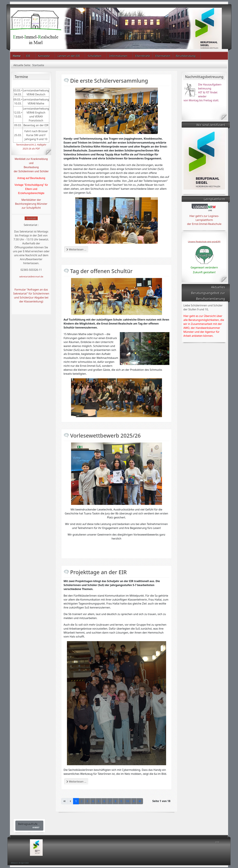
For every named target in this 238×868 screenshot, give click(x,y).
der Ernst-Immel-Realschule (204, 224)
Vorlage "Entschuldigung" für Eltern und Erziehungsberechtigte (31, 189)
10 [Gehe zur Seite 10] (128, 801)
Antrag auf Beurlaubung (31, 178)
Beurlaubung (31, 167)
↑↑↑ (217, 842)
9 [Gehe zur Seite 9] (121, 801)
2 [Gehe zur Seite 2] (82, 801)
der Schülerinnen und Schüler (31, 171)
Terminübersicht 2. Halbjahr (31, 145)
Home (17, 56)
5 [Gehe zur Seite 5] (99, 801)
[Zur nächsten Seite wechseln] (134, 801)
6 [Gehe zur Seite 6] (104, 801)
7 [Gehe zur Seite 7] (110, 801)
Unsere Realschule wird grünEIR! (204, 242)
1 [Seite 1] (76, 801)
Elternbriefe (142, 56)
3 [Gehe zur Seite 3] (87, 801)
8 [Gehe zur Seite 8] (115, 801)
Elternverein (163, 56)
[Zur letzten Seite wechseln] (140, 801)
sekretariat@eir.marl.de (31, 277)
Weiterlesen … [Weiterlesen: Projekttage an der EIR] (76, 782)
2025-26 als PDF (31, 149)
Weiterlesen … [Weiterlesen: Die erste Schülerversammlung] (76, 249)
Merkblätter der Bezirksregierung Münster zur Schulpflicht (31, 204)
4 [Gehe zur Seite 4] (93, 801)
